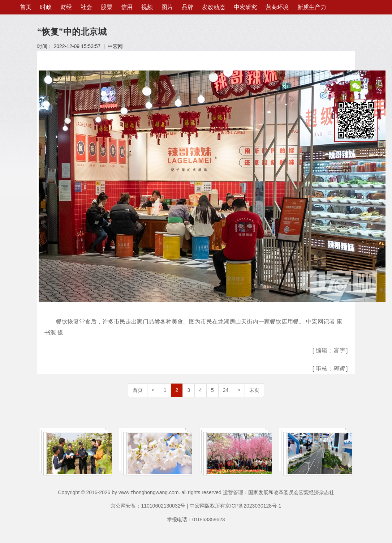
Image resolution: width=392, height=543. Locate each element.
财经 (66, 7)
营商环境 (277, 7)
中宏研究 (245, 7)
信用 (127, 7)
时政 (46, 7)
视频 (147, 7)
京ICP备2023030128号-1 (253, 506)
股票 (107, 7)
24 (226, 390)
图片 (167, 7)
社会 (86, 7)
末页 (254, 390)
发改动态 (214, 7)
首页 (26, 7)
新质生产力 (312, 7)
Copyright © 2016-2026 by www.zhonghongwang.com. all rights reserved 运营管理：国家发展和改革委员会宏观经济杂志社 (196, 492)
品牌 (188, 7)
